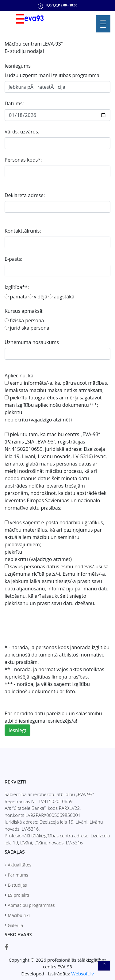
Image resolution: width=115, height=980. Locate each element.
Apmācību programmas (31, 905)
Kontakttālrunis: (23, 231)
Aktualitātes (19, 865)
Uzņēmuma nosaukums (32, 342)
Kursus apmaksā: (24, 311)
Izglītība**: (17, 287)
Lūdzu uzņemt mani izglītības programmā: (53, 75)
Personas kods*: (23, 160)
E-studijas (17, 885)
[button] (103, 23)
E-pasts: (13, 259)
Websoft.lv (83, 974)
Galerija (15, 925)
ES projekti (18, 895)
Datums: (14, 103)
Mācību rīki (19, 915)
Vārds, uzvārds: (22, 132)
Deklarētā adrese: (25, 195)
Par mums (18, 875)
